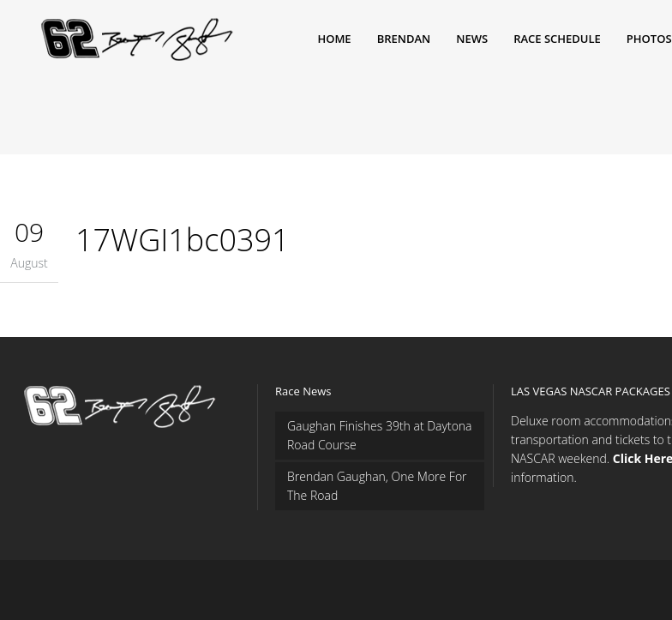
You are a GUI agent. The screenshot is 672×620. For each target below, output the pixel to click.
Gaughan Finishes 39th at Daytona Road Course (380, 435)
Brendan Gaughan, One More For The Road (377, 486)
